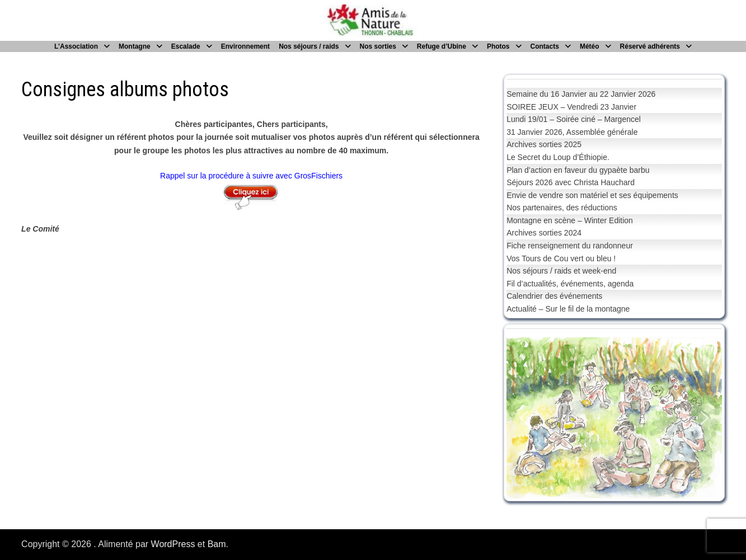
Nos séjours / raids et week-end (561, 271)
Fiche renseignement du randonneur (570, 246)
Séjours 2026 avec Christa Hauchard (571, 182)
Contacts (545, 46)
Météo (590, 46)
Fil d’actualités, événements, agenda (570, 284)
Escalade (186, 46)
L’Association (76, 46)
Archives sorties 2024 (544, 233)
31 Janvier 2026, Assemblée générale (572, 132)
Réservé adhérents (650, 46)
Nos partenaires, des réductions (562, 208)
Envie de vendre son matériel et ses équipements (592, 195)
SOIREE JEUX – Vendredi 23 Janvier (571, 107)
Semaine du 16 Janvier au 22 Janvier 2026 (581, 94)
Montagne (135, 46)
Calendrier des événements (554, 296)
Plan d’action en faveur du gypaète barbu (578, 170)
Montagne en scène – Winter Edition (570, 220)
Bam (217, 544)
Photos (498, 46)
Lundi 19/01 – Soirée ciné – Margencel (574, 119)
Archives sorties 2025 (544, 144)
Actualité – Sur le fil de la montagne (568, 309)
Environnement (245, 46)
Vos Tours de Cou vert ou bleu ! (561, 258)
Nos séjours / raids (309, 46)
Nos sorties (378, 46)
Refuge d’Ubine (442, 46)
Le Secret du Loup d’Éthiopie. (558, 157)
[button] (524, 418)
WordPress (173, 544)
